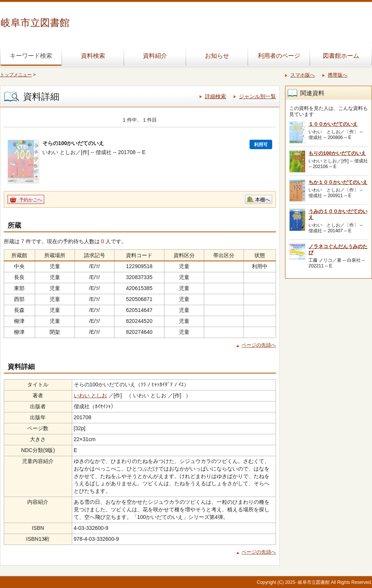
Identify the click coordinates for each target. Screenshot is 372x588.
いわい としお (90, 395)
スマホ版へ (303, 75)
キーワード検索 (31, 56)
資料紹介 (155, 56)
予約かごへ (31, 200)
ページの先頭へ (259, 345)
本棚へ (263, 200)
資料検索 (93, 56)
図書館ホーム (341, 56)
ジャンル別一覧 (257, 96)
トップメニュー (16, 75)
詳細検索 (215, 96)
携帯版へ (338, 75)
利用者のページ (279, 56)
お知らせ (217, 56)
